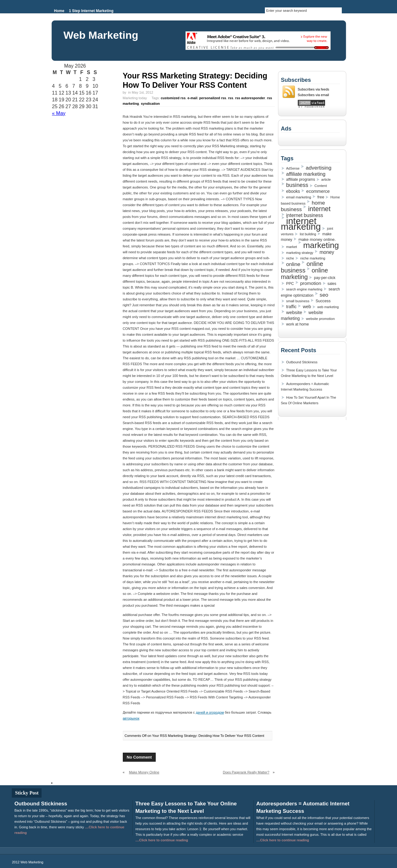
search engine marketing (304, 289)
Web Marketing (101, 35)
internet (319, 209)
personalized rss (213, 98)
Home (59, 11)
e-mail (192, 98)
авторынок (131, 718)
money (327, 252)
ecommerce (318, 191)
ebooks (293, 191)
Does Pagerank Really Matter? (246, 772)
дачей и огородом (210, 712)
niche (290, 258)
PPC (290, 284)
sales (332, 284)
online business (302, 267)
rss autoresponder (250, 98)
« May (59, 113)
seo (324, 295)
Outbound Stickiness (302, 362)
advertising (319, 168)
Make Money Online (144, 772)
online (293, 264)
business (297, 185)
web (307, 307)
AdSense (293, 168)
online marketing (305, 274)
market (292, 247)
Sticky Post (27, 793)
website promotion (321, 319)
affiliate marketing (306, 174)
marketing (321, 245)
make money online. (317, 239)
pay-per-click (325, 278)
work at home (298, 324)
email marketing (299, 197)
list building (308, 234)
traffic (292, 307)
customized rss (173, 98)
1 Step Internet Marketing (91, 11)
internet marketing (301, 224)
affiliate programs (301, 179)
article (326, 179)
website (294, 312)
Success (323, 301)
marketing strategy (300, 253)
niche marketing (313, 258)
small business (298, 301)
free (321, 197)
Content (321, 186)
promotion (311, 283)
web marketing (328, 307)
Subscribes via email (313, 95)
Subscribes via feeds (314, 89)
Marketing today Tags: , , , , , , (198, 101)
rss (231, 98)
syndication (150, 104)
